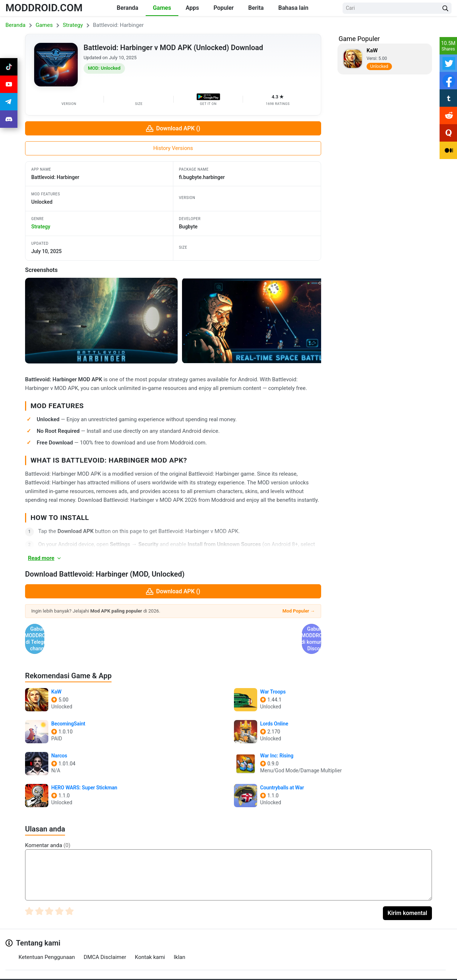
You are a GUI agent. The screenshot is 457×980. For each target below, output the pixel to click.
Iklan (179, 938)
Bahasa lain (293, 8)
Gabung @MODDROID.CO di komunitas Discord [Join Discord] (248, 629)
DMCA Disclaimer (105, 938)
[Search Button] (445, 8)
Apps (192, 8)
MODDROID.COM (44, 8)
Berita (256, 8)
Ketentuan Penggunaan (47, 938)
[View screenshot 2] (258, 321)
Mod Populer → (299, 611)
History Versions (173, 148)
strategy (41, 227)
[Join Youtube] (9, 84)
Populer (224, 8)
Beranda (127, 8)
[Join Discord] (237, 972)
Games (162, 8)
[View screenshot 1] (101, 321)
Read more (45, 558)
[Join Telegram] (221, 972)
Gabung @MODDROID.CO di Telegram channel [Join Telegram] (98, 629)
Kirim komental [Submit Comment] (407, 894)
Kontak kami (150, 938)
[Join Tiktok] (9, 67)
